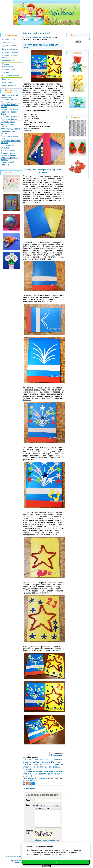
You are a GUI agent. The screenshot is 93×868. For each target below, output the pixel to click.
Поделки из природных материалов (10, 96)
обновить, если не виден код (47, 840)
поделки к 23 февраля (30, 780)
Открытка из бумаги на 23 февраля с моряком (42, 759)
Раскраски (5, 165)
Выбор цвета (36, 808)
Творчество (34, 779)
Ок (56, 862)
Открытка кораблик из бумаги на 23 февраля (42, 762)
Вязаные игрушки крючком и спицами (9, 154)
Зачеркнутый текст (45, 806)
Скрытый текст (40, 808)
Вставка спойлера (48, 808)
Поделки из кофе (8, 102)
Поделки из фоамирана (11, 117)
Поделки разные (8, 145)
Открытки (5, 148)
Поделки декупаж (8, 122)
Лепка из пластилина (10, 109)
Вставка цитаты (43, 808)
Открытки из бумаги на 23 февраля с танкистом (43, 764)
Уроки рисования (8, 150)
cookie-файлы (22, 857)
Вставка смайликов (57, 806)
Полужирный (36, 806)
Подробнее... (68, 855)
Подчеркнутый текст (42, 806)
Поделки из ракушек (9, 100)
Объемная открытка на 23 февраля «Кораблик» (43, 771)
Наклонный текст (39, 806)
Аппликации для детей (10, 129)
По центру (51, 806)
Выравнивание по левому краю (48, 806)
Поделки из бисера (9, 119)
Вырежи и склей (8, 162)
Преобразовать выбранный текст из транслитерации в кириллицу (45, 808)
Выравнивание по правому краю (54, 806)
